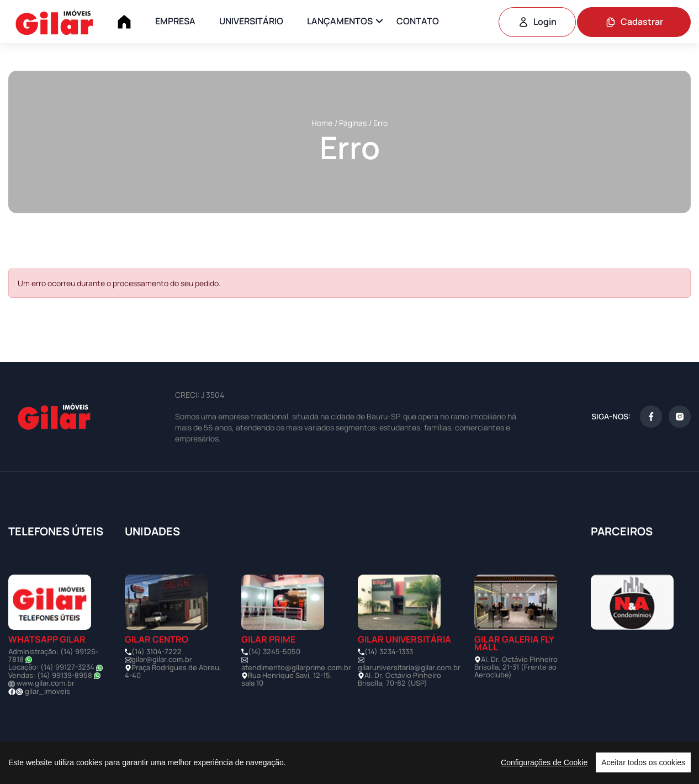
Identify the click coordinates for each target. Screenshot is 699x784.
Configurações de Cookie (544, 762)
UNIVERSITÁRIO (251, 21)
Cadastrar (634, 22)
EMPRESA (175, 21)
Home (322, 123)
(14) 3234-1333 (389, 651)
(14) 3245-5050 (274, 651)
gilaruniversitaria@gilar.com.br (409, 667)
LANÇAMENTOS (340, 21)
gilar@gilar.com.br (162, 659)
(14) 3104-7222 (157, 651)
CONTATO (418, 21)
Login (537, 22)
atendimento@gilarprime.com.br (296, 667)
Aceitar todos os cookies (643, 762)
